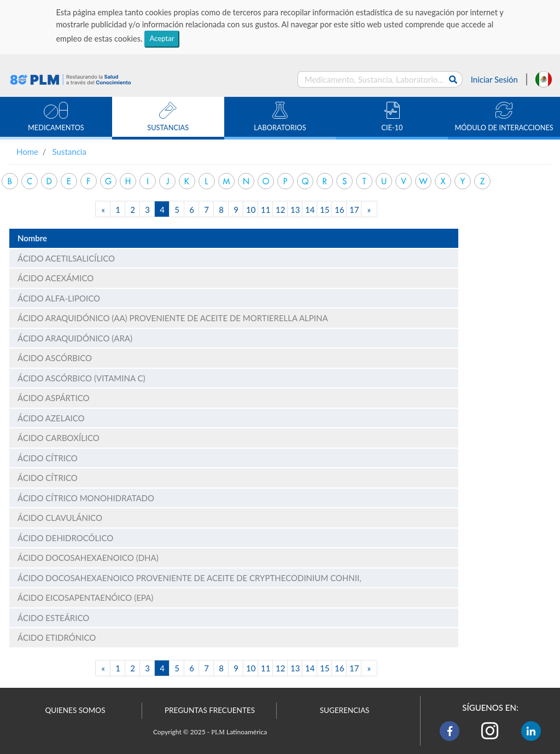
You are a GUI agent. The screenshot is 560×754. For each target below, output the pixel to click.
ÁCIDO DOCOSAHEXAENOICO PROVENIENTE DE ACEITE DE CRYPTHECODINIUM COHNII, (189, 578)
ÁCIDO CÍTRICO (48, 458)
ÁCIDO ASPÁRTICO (53, 398)
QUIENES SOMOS (75, 710)
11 (266, 210)
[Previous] (103, 209)
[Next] (369, 209)
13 (295, 210)
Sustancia (69, 152)
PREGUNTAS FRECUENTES (210, 710)
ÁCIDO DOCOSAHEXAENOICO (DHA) (88, 558)
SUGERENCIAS (345, 710)
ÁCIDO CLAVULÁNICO (60, 518)
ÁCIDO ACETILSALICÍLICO (66, 258)
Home (27, 152)
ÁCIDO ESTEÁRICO (53, 618)
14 (310, 210)
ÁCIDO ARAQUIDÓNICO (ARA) (75, 338)
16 (339, 210)
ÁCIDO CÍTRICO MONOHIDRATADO (86, 498)
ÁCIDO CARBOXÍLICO (59, 438)
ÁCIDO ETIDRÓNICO (57, 637)
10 (251, 210)
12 (280, 210)
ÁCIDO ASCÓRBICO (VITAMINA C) (81, 378)
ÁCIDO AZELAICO (51, 418)
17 (354, 210)
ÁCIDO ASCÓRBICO (55, 358)
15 (325, 210)
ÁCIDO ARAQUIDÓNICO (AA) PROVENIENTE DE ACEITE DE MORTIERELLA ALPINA (173, 318)
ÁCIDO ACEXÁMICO (56, 278)
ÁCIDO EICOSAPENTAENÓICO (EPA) (85, 598)
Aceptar (162, 38)
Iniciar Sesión (494, 79)
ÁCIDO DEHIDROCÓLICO (65, 538)
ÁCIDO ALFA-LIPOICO (59, 298)
